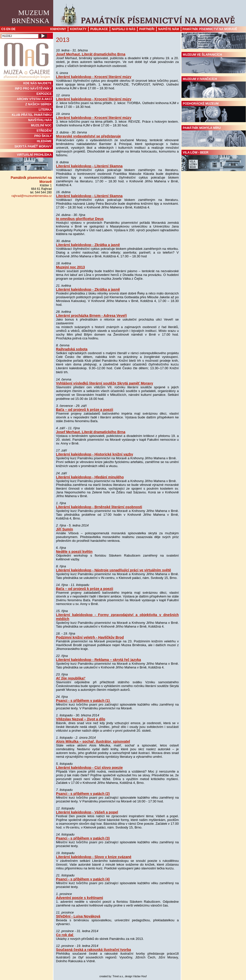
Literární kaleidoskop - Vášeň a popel (87, 812)
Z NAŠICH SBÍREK (39, 104)
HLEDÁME (44, 141)
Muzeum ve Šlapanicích (214, 63)
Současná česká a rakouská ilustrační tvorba (94, 950)
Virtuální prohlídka (26, 162)
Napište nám (169, 29)
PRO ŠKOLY (43, 136)
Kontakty (78, 29)
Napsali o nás (124, 29)
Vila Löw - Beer (214, 161)
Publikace (99, 29)
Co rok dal (65, 935)
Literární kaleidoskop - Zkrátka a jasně (88, 245)
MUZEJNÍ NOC (41, 125)
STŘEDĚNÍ (44, 131)
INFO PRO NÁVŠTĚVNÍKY (33, 89)
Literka (45, 110)
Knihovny (58, 29)
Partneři (147, 29)
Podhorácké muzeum (214, 112)
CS (3, 29)
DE (13, 29)
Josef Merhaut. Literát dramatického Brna (91, 54)
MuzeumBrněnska (30, 17)
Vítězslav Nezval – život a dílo (81, 719)
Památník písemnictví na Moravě (210, 29)
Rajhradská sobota (72, 349)
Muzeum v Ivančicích (214, 88)
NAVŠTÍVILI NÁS (40, 120)
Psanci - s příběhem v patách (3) (83, 838)
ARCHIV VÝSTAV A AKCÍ (34, 99)
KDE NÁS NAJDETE (38, 83)
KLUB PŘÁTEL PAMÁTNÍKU (32, 115)
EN (8, 29)
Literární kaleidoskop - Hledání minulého (90, 477)
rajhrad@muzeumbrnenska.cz (32, 196)
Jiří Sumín (65, 529)
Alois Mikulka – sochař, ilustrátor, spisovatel (93, 741)
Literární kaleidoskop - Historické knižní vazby (95, 454)
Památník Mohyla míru (214, 136)
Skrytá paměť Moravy (33, 146)
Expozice (44, 94)
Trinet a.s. (118, 976)
